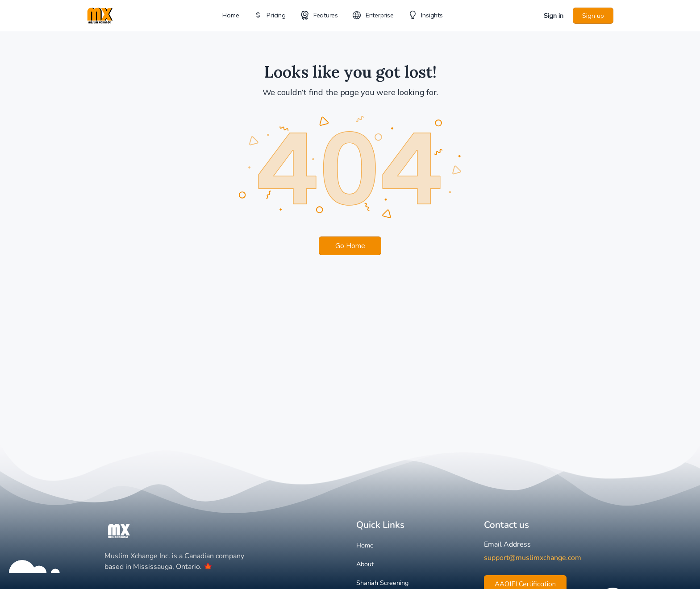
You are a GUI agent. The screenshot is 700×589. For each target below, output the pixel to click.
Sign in (554, 16)
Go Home (350, 246)
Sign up (593, 16)
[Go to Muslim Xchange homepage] (100, 15)
